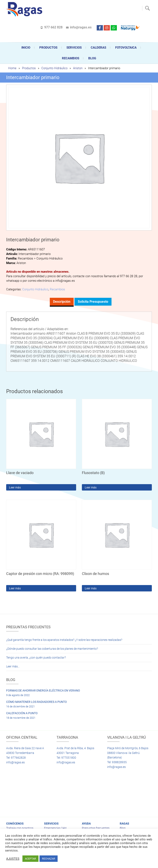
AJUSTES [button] (13, 859)
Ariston (78, 68)
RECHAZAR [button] (49, 859)
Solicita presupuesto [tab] (93, 302)
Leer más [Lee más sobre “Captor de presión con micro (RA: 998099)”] (15, 588)
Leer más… (13, 666)
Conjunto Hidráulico (54, 68)
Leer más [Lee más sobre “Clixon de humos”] (91, 588)
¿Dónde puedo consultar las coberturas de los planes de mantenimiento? (52, 649)
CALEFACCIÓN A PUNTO (22, 713)
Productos (48, 48)
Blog (92, 58)
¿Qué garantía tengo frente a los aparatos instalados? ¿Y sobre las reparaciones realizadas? (64, 640)
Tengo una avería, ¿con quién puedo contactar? (36, 658)
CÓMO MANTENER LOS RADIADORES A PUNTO (37, 702)
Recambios (71, 58)
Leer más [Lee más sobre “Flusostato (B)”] (91, 487)
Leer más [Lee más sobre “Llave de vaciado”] (15, 487)
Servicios (74, 48)
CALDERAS (98, 48)
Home (12, 68)
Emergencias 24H (55, 828)
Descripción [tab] (62, 302)
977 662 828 (53, 27)
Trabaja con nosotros (20, 828)
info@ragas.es (81, 27)
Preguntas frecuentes (96, 828)
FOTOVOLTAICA (126, 48)
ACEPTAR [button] (30, 859)
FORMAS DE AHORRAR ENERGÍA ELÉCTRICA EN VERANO (43, 690)
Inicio (26, 48)
